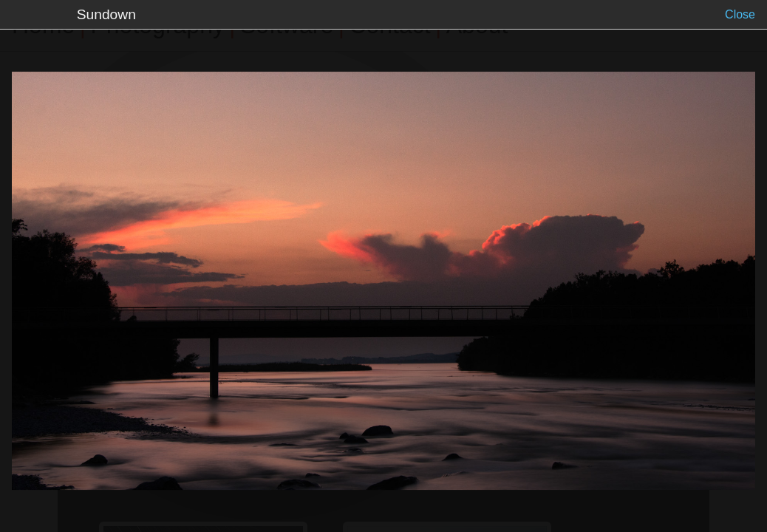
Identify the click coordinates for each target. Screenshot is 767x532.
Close (740, 14)
